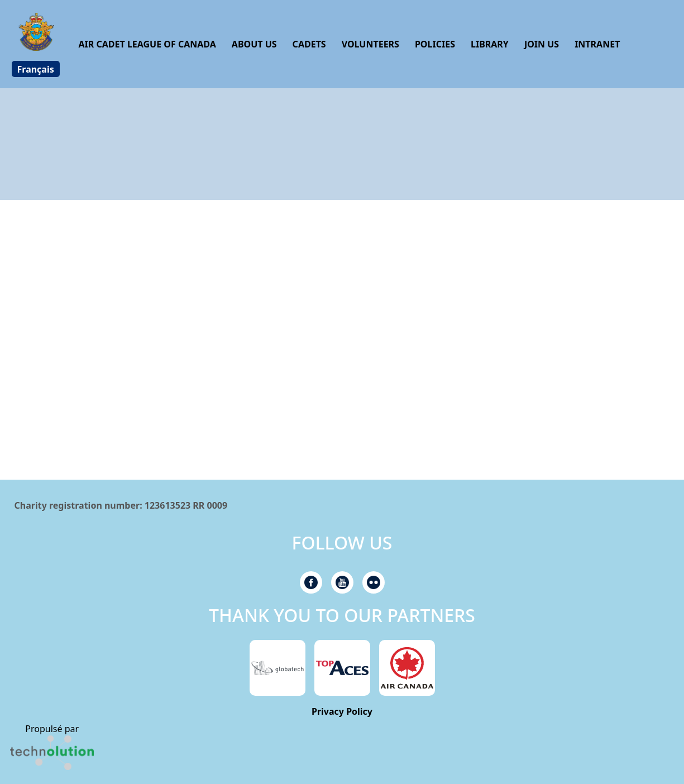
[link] (52, 753)
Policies (435, 44)
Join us (542, 44)
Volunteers (370, 44)
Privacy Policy (342, 711)
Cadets (309, 44)
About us (254, 44)
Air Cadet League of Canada (147, 44)
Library (490, 44)
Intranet (597, 44)
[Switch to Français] (36, 69)
